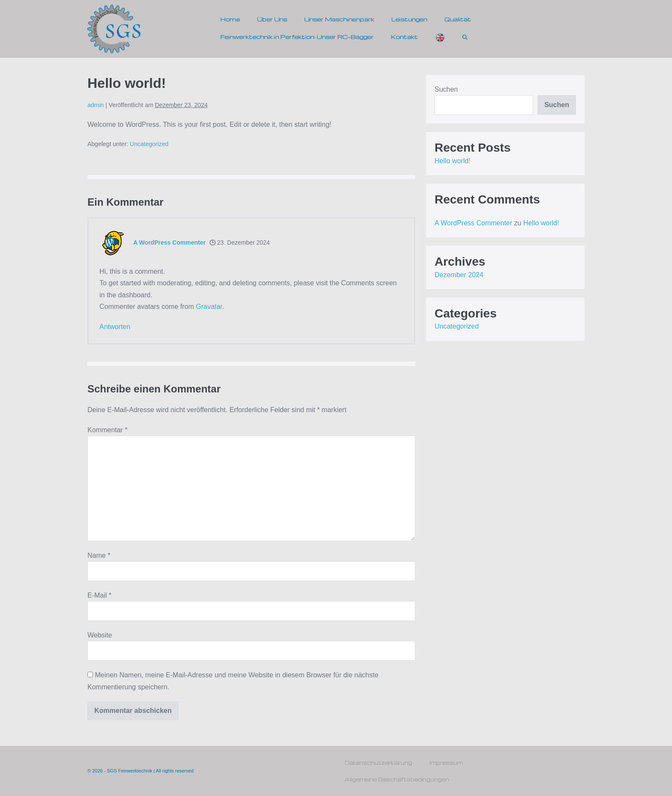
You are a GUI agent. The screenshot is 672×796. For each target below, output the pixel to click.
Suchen (446, 89)
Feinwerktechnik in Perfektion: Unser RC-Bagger (297, 37)
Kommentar (107, 430)
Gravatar (209, 307)
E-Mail (99, 595)
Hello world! (453, 161)
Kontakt (404, 37)
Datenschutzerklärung (378, 763)
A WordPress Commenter (169, 242)
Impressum (446, 763)
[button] (465, 37)
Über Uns (272, 19)
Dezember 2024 (459, 275)
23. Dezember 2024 (240, 242)
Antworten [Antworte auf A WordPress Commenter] (115, 327)
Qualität (458, 19)
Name (99, 555)
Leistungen (409, 19)
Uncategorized (149, 144)
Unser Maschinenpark (339, 19)
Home (230, 19)
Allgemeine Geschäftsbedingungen (397, 779)
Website (100, 635)
